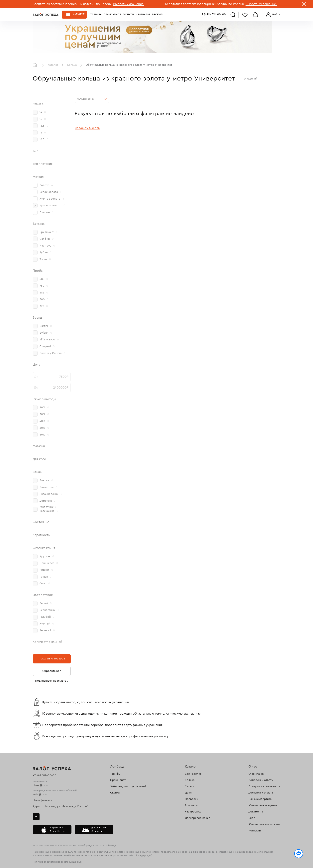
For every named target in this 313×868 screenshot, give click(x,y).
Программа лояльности (264, 786)
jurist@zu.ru (40, 794)
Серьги (190, 786)
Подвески (191, 799)
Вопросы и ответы (261, 780)
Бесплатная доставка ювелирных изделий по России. (73, 4)
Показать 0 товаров (52, 659)
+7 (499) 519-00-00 (213, 14)
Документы (256, 812)
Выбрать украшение (129, 4)
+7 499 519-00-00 (45, 776)
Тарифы (96, 15)
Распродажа (193, 812)
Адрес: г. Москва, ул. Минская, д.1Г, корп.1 (61, 806)
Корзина (255, 15)
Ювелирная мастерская (264, 824)
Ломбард (117, 767)
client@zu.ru (41, 785)
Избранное (245, 15)
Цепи (188, 793)
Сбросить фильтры (87, 128)
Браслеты (191, 805)
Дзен (36, 817)
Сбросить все (52, 671)
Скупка (115, 793)
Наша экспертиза (260, 799)
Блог (252, 818)
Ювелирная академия (263, 805)
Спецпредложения (197, 818)
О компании (257, 774)
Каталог (78, 14)
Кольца (72, 65)
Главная (36, 65)
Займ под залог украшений (128, 786)
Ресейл (157, 15)
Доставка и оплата (261, 793)
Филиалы (143, 15)
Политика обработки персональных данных (57, 862)
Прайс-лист (112, 15)
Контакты (255, 831)
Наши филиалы (43, 800)
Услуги (129, 15)
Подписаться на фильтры (52, 681)
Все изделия (193, 774)
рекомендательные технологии (107, 852)
